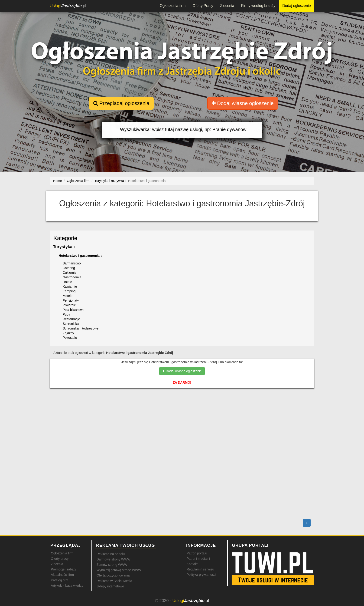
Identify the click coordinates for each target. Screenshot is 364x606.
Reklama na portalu (111, 554)
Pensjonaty (71, 300)
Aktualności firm (62, 575)
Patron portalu (197, 553)
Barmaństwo (72, 263)
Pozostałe (70, 338)
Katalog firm (60, 580)
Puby (66, 314)
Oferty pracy (60, 559)
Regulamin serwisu (200, 569)
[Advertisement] (182, 412)
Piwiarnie (69, 305)
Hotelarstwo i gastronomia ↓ (80, 256)
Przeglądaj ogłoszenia (121, 103)
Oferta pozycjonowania (113, 575)
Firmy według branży (258, 6)
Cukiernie (70, 273)
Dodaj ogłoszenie (297, 6)
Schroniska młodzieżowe (81, 328)
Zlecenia (227, 6)
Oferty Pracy (203, 6)
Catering (69, 268)
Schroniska (71, 324)
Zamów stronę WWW (112, 565)
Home (57, 181)
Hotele (67, 282)
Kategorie (65, 238)
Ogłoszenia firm (173, 6)
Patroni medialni (198, 559)
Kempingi (69, 291)
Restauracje (71, 319)
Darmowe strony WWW (113, 559)
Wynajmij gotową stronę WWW (119, 570)
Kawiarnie (70, 287)
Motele (68, 296)
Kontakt (192, 564)
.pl (68, 6)
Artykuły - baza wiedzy (67, 586)
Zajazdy (68, 333)
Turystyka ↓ (64, 247)
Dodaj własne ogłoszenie (243, 103)
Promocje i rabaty (63, 569)
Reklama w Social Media (114, 581)
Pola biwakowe (73, 310)
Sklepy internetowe (110, 586)
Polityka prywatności (201, 575)
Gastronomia (72, 277)
